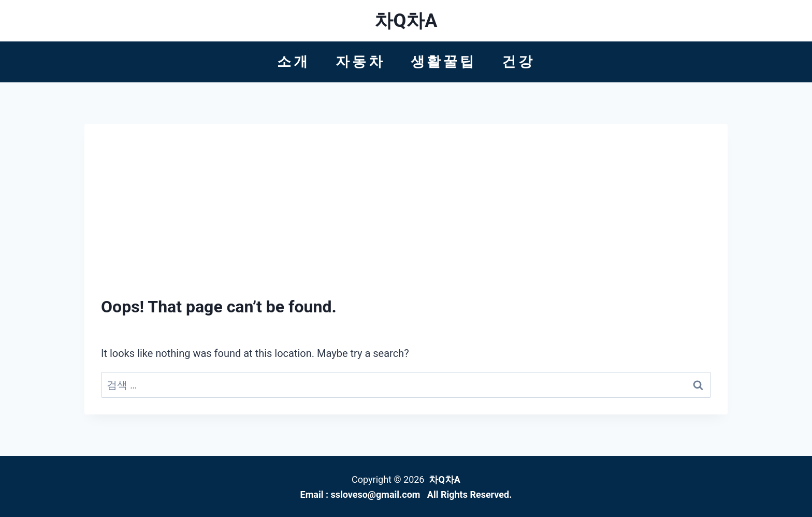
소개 (294, 62)
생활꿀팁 (444, 62)
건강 (518, 62)
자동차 (360, 62)
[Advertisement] (406, 218)
